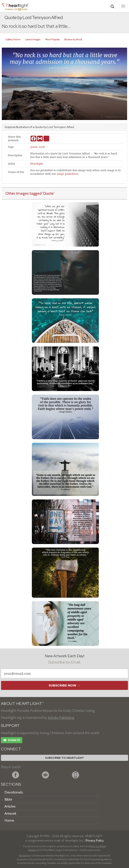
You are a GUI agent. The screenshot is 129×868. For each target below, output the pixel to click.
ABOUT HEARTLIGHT (22, 704)
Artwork (10, 813)
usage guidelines (67, 174)
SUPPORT (10, 726)
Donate (12, 741)
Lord (42, 147)
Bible (8, 799)
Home (9, 820)
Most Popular (53, 39)
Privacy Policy (95, 840)
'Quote (48, 193)
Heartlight (37, 164)
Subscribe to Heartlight (64, 758)
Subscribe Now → (64, 685)
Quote (34, 147)
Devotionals (14, 792)
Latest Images (33, 39)
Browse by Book (73, 39)
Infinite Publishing (61, 718)
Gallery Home (13, 39)
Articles (10, 806)
